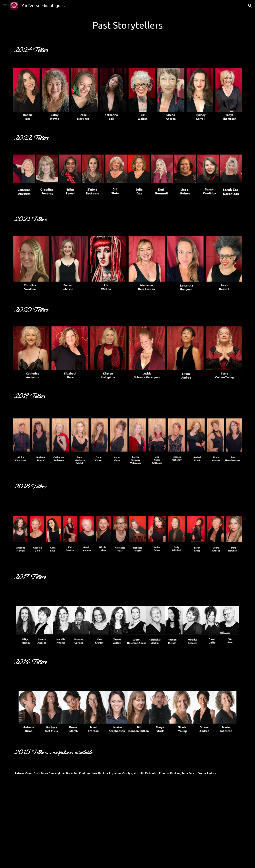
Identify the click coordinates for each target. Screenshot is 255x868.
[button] (5, 6)
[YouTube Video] (127, 825)
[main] (127, 25)
